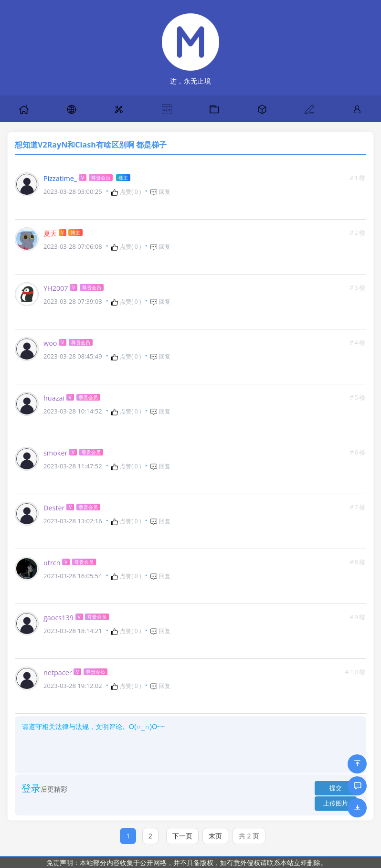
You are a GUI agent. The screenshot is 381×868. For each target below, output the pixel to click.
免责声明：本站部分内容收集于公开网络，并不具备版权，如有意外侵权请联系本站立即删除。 (187, 863)
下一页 (182, 836)
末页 (215, 836)
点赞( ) (126, 192)
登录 (31, 788)
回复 (160, 192)
